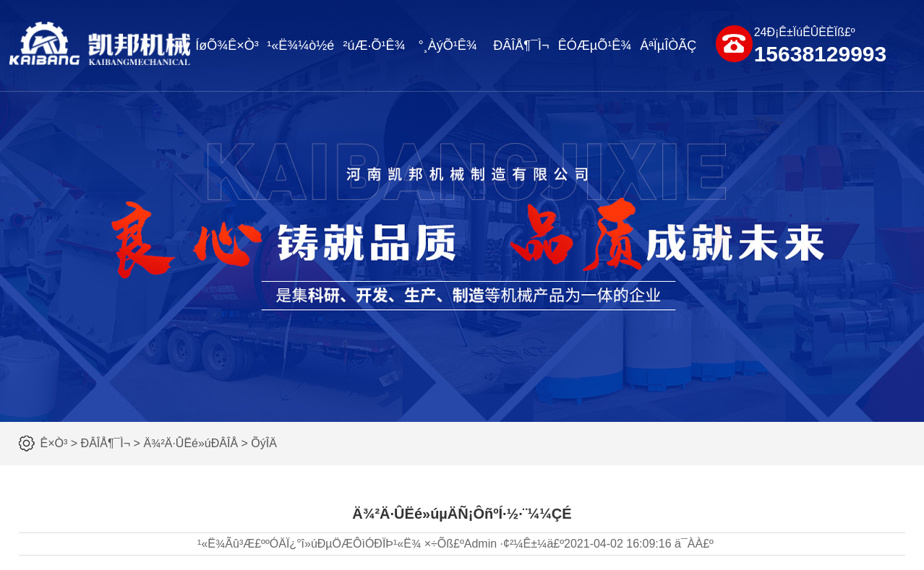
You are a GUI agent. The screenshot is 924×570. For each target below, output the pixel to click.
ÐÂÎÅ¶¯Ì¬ (521, 46)
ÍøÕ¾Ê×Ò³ (227, 46)
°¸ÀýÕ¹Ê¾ (448, 46)
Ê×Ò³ (54, 443)
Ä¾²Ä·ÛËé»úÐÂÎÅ (191, 443)
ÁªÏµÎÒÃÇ (668, 46)
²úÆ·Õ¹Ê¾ (374, 46)
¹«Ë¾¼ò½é (300, 46)
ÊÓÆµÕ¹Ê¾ (595, 46)
